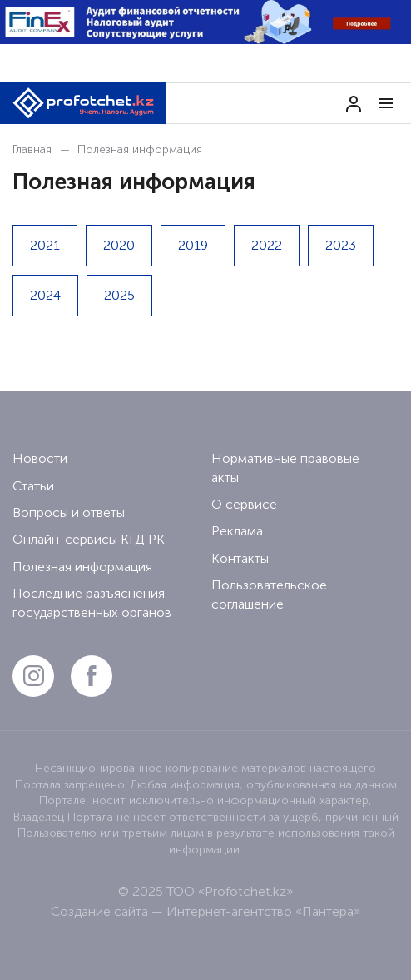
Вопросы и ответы (69, 512)
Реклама (237, 531)
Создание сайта (99, 911)
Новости (40, 458)
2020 (119, 245)
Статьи (33, 486)
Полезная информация (82, 567)
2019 (193, 245)
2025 (119, 295)
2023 (341, 245)
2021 (45, 245)
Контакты (240, 558)
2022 (267, 245)
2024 (45, 295)
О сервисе (244, 504)
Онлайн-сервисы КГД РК (89, 539)
